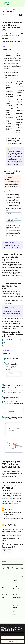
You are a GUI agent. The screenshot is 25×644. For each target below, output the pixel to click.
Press (3, 579)
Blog (3, 597)
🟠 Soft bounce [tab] (7, 47)
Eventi (3, 600)
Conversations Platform (16, 580)
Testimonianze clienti (6, 606)
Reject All (12, 638)
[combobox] (12, 15)
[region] (12, 634)
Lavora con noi (5, 576)
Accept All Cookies (12, 641)
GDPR (3, 585)
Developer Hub (17, 603)
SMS (14, 10)
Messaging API (17, 586)
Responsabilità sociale (6, 582)
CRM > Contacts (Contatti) (14, 340)
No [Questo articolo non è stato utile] (10, 551)
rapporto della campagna (11, 199)
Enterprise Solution (17, 589)
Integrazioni (16, 614)
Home (3, 10)
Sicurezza (4, 587)
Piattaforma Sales (17, 583)
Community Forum (5, 609)
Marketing (9, 10)
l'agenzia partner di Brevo (15, 539)
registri (20, 230)
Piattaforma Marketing (18, 576)
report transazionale (10, 230)
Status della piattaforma (16, 607)
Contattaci (16, 600)
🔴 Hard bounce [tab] (7, 50)
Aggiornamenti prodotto (16, 611)
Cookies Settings (12, 634)
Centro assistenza (17, 597)
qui (7, 533)
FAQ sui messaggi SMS (9, 11)
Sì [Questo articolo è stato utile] (5, 551)
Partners (3, 603)
